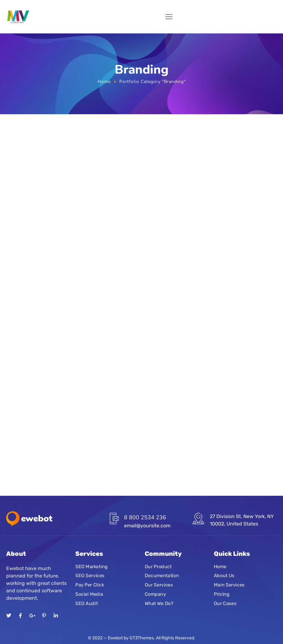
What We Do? (159, 603)
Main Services (229, 585)
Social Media (89, 594)
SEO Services (90, 576)
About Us (224, 576)
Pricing (222, 594)
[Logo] (18, 17)
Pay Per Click (90, 585)
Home (104, 82)
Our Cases (225, 603)
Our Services (159, 585)
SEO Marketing (92, 566)
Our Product (158, 566)
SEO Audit (86, 603)
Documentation (162, 576)
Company (155, 594)
